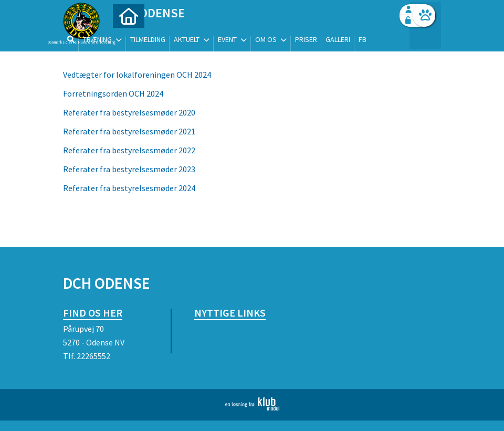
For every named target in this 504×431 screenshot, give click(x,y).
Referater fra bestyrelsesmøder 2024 (129, 188)
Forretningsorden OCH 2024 (113, 93)
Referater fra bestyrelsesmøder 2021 (130, 131)
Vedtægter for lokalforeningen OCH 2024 (137, 75)
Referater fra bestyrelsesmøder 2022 (129, 150)
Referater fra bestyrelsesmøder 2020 (129, 112)
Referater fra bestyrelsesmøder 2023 (129, 169)
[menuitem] (129, 35)
